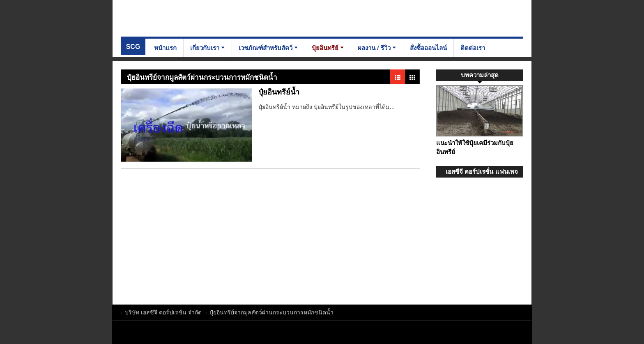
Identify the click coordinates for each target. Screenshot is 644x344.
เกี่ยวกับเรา (205, 48)
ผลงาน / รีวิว (374, 48)
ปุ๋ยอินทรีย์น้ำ (279, 92)
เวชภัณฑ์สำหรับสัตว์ (266, 48)
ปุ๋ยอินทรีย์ (325, 48)
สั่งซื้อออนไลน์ (428, 48)
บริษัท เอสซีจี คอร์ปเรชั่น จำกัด (178, 18)
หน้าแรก (165, 48)
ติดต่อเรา (473, 48)
